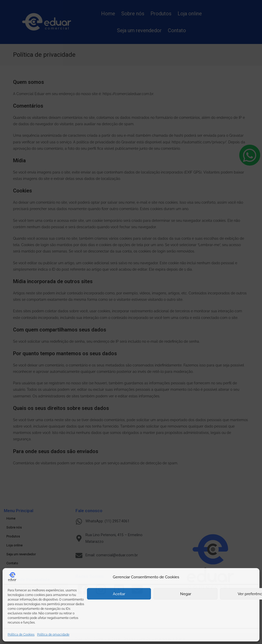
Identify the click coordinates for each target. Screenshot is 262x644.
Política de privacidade (53, 635)
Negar (186, 594)
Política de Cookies (21, 635)
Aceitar (119, 594)
